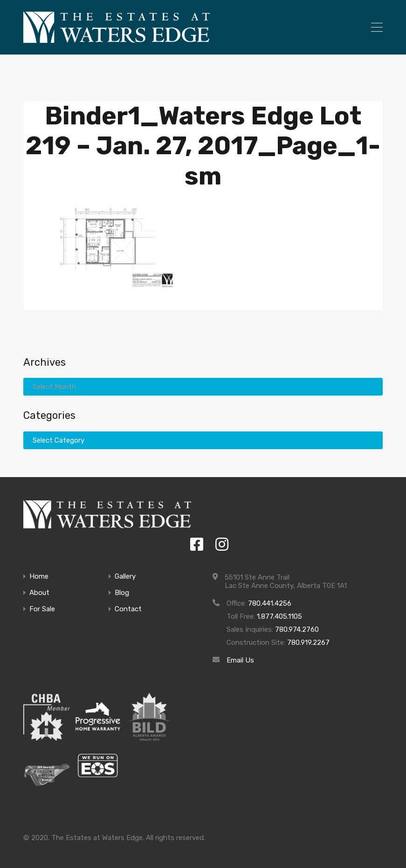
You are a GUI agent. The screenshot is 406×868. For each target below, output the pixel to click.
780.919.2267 (308, 642)
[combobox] (203, 440)
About (39, 593)
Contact (128, 609)
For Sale (42, 609)
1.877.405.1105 (279, 616)
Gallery (125, 577)
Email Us (240, 660)
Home (39, 577)
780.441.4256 (270, 603)
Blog (122, 593)
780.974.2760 (297, 629)
